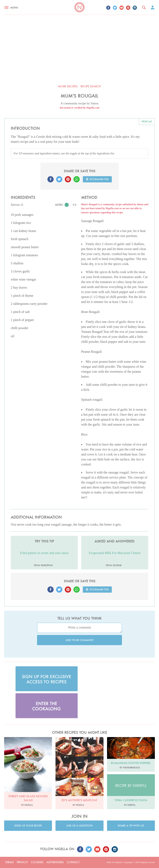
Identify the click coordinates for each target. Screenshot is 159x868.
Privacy (22, 862)
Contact (73, 862)
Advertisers (55, 862)
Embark (118, 862)
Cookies (37, 862)
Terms (10, 862)
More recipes (68, 86)
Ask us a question (79, 826)
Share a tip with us (131, 826)
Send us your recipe (28, 826)
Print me (147, 121)
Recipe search (91, 86)
